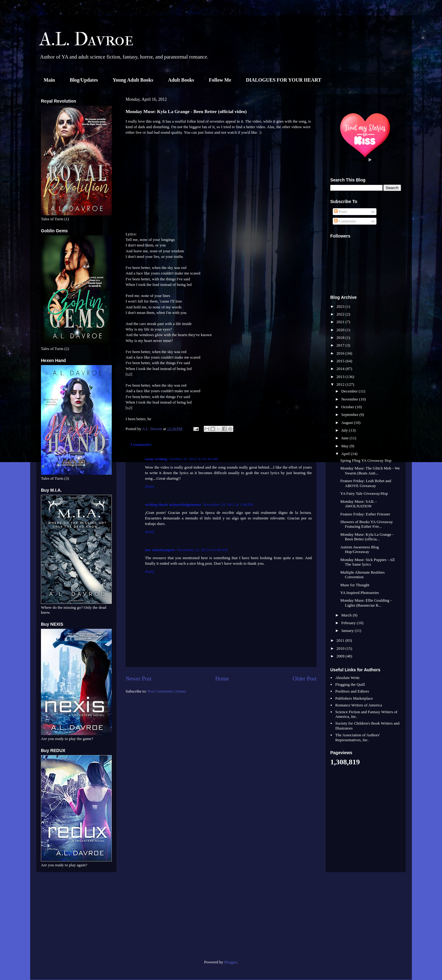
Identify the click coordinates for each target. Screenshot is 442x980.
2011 (341, 640)
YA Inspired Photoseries (360, 593)
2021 (341, 322)
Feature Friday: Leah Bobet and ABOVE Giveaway (366, 483)
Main (49, 80)
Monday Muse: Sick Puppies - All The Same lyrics (367, 562)
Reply (150, 486)
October (348, 407)
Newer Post (139, 679)
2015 (341, 361)
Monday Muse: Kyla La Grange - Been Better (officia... (367, 537)
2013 (341, 377)
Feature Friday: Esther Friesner (365, 514)
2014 (341, 369)
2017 (341, 345)
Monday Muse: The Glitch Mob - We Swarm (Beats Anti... (370, 471)
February (349, 623)
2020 (341, 330)
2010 (341, 648)
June (346, 438)
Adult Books (181, 80)
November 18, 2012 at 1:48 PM (228, 504)
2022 (341, 314)
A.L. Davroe (86, 39)
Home (222, 679)
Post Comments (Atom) (167, 691)
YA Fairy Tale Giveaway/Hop (364, 493)
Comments (345, 221)
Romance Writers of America (359, 705)
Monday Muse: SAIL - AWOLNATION (358, 504)
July (345, 430)
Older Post (305, 679)
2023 (341, 306)
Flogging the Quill (350, 684)
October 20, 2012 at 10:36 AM (194, 459)
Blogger (230, 962)
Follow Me (220, 80)
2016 (341, 353)
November (350, 399)
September (350, 415)
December (350, 391)
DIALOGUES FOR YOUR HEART (284, 80)
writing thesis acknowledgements (173, 504)
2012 (341, 384)
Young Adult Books (133, 80)
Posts (341, 211)
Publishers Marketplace (354, 698)
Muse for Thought (355, 585)
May (346, 446)
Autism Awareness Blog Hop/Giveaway (359, 549)
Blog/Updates (84, 80)
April (346, 454)
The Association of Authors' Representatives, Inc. (358, 737)
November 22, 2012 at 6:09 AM (202, 550)
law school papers (160, 550)
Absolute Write (347, 678)
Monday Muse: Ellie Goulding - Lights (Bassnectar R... (366, 603)
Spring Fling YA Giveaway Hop (366, 460)
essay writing (156, 459)
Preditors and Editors (352, 691)
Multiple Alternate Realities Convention (362, 575)
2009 (341, 656)
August (348, 423)
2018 (341, 338)
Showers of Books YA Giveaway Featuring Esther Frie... (366, 524)
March (347, 615)
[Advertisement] (76, 918)
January (348, 630)
